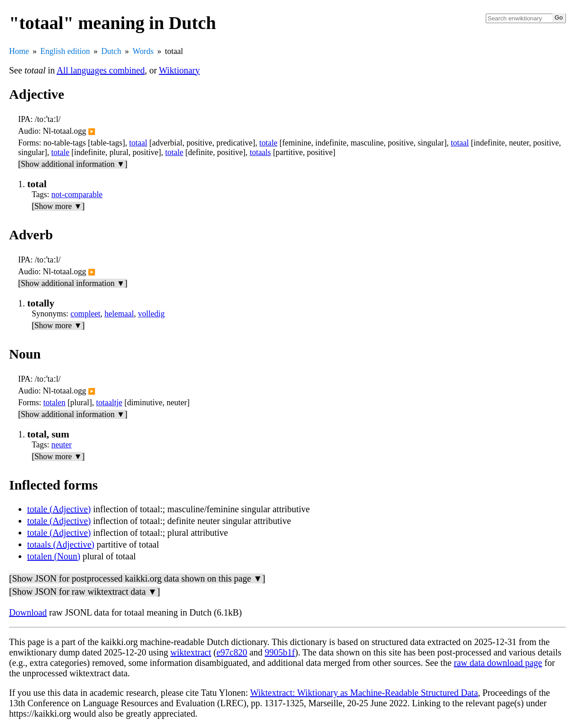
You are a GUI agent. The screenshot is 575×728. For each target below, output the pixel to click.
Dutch (111, 51)
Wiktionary (179, 70)
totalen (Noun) (54, 556)
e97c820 (232, 652)
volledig (152, 314)
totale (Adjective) (59, 509)
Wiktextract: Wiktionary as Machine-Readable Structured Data (364, 693)
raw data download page (498, 663)
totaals (260, 152)
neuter (61, 445)
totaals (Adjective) (61, 544)
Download (28, 612)
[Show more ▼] (58, 206)
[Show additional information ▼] (73, 164)
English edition (65, 51)
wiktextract (191, 652)
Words (143, 51)
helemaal (119, 314)
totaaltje (109, 403)
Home (19, 51)
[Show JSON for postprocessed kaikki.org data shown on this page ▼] (137, 578)
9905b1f (280, 652)
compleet (86, 314)
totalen (55, 403)
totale (268, 143)
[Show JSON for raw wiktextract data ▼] (85, 592)
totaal (138, 143)
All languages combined (101, 70)
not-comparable (77, 194)
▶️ (92, 132)
